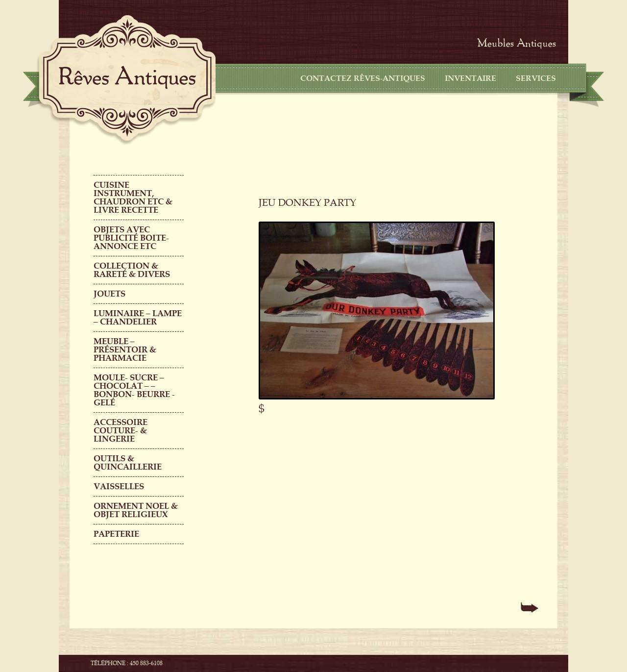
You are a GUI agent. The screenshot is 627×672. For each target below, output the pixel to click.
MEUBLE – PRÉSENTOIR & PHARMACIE (125, 350)
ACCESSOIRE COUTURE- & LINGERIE (121, 431)
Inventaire (470, 78)
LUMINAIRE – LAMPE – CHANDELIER (138, 318)
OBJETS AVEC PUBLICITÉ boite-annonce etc (131, 238)
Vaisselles (119, 486)
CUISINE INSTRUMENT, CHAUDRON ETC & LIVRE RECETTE (133, 198)
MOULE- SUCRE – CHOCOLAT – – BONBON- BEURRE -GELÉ (134, 390)
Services (536, 78)
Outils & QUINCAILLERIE (128, 463)
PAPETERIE (116, 534)
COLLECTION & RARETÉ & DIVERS (132, 270)
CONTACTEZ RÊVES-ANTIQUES (363, 78)
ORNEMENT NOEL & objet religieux (136, 510)
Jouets (109, 294)
